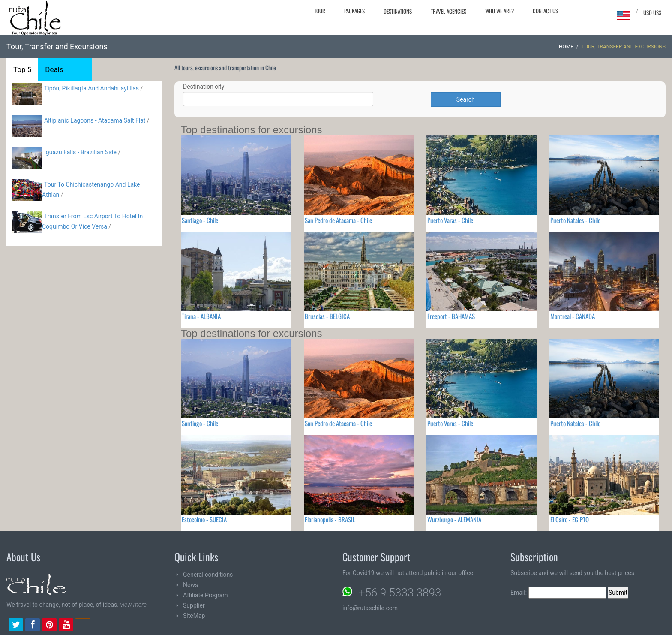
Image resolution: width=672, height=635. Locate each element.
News (190, 585)
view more (133, 605)
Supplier (194, 605)
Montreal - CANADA (573, 316)
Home (566, 47)
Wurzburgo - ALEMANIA (454, 519)
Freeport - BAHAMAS (451, 316)
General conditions (208, 575)
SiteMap (194, 616)
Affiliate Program (205, 595)
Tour (320, 11)
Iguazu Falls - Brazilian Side (80, 152)
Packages (354, 11)
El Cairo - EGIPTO (570, 519)
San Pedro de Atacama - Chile (338, 220)
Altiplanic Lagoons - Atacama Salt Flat (95, 120)
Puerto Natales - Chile (575, 220)
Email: (558, 593)
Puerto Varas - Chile (450, 220)
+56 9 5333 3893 (400, 593)
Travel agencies (448, 11)
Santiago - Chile (200, 220)
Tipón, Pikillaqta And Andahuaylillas (91, 88)
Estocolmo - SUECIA (204, 519)
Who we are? (499, 11)
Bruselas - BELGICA (327, 316)
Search (466, 99)
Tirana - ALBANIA (201, 316)
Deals (54, 69)
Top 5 (22, 69)
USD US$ (652, 12)
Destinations (398, 11)
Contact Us (545, 11)
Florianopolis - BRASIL (330, 519)
